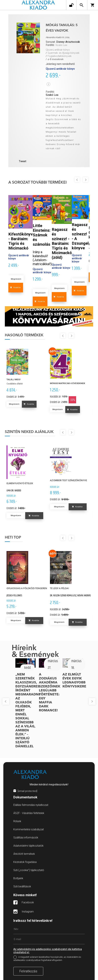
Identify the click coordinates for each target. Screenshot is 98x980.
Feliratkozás (28, 971)
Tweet (23, 161)
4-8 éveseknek (56, 59)
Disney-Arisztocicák (68, 42)
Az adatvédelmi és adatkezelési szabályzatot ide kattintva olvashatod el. (48, 951)
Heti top (13, 538)
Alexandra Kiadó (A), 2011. (58, 37)
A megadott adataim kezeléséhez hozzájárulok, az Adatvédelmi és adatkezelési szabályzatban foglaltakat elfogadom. (47, 959)
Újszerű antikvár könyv (58, 50)
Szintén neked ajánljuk (29, 432)
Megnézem (16, 279)
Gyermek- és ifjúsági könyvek (63, 53)
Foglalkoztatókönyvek (60, 56)
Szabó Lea (61, 45)
